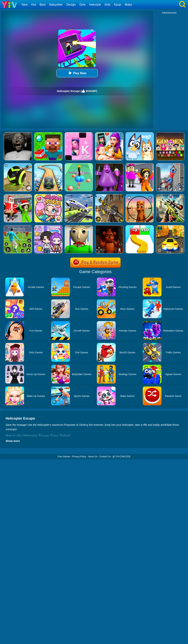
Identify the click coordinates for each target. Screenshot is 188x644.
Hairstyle (95, 5)
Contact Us (105, 457)
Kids (107, 5)
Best (43, 5)
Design (71, 5)
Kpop (118, 5)
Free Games (64, 457)
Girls (82, 5)
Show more (13, 441)
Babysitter (56, 5)
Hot (34, 5)
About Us (93, 457)
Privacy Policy (79, 457)
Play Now (77, 73)
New (25, 5)
